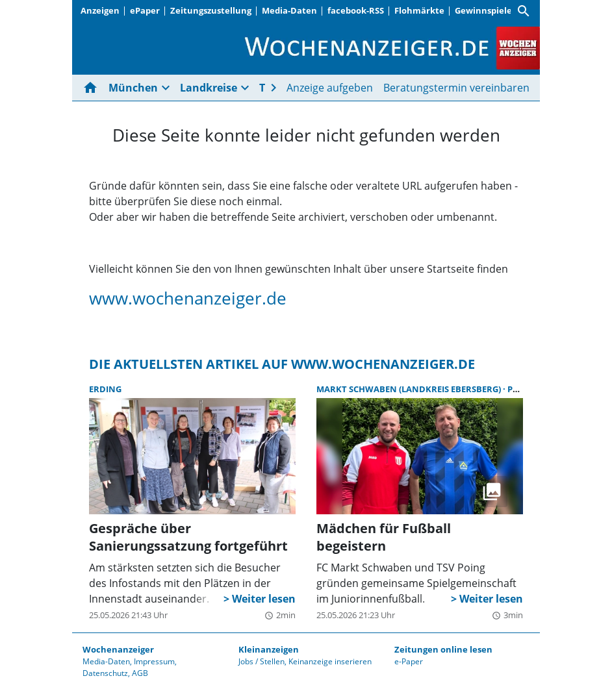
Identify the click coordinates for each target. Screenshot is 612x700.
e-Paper (409, 661)
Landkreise (209, 88)
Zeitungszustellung (211, 10)
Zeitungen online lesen (443, 649)
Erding (105, 389)
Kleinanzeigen (269, 649)
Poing (521, 389)
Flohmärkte (419, 10)
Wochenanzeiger (118, 649)
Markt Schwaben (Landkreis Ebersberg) (410, 389)
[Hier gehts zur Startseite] (93, 88)
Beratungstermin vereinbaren (456, 88)
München (133, 88)
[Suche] (524, 11)
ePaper (145, 10)
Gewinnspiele (483, 10)
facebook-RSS (356, 10)
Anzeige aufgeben (330, 88)
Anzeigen (100, 10)
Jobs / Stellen (261, 661)
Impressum (154, 661)
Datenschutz (105, 673)
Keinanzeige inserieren (330, 661)
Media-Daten (289, 10)
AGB (140, 673)
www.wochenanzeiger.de (188, 298)
